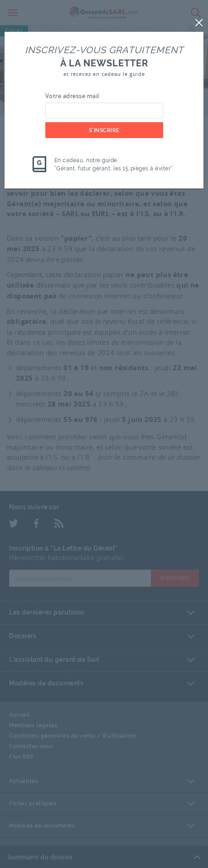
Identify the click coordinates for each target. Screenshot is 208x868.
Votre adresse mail (72, 96)
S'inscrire (104, 130)
